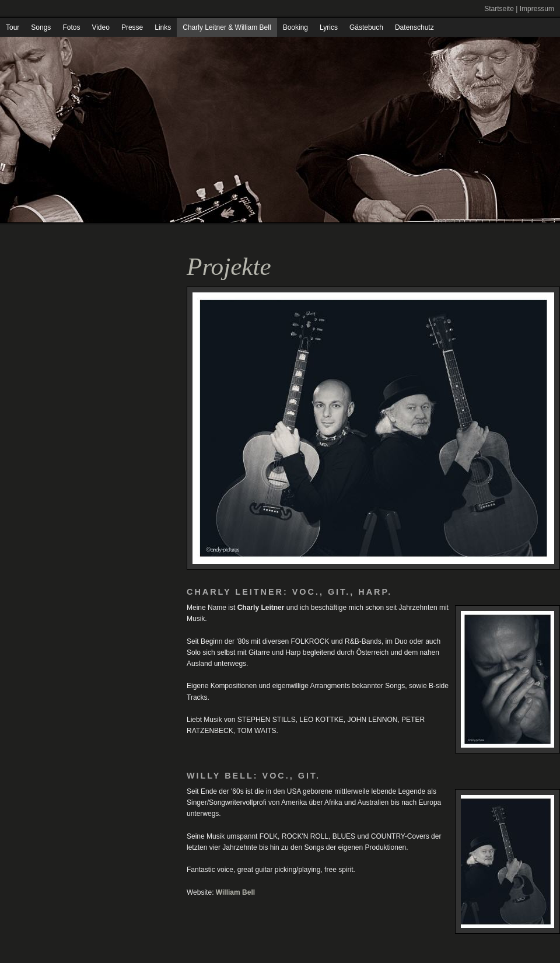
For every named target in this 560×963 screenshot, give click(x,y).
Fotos (71, 27)
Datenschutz (414, 27)
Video (100, 27)
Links (163, 27)
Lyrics (329, 27)
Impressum (537, 9)
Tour (13, 27)
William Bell (235, 892)
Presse (132, 27)
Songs (41, 27)
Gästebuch (366, 27)
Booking (295, 27)
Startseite (499, 9)
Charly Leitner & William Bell (227, 27)
